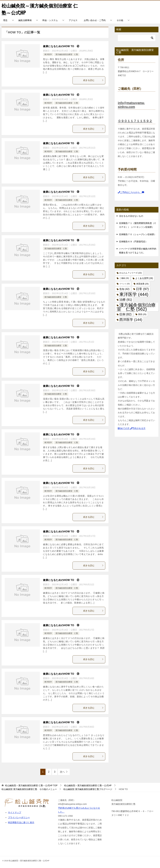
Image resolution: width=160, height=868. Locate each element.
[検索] (137, 38)
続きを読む (93, 80)
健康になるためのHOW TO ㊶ (61, 95)
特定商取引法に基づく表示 (21, 822)
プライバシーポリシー (19, 817)
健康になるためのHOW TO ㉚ (61, 625)
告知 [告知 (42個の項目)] (124, 289)
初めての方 (124, 428)
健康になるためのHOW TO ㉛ (61, 580)
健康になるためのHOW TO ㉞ (61, 434)
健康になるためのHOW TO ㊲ (61, 289)
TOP (31, 785)
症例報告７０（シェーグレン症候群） (138, 234)
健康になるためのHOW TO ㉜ (61, 532)
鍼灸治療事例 (25, 20)
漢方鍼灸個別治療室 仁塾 (67, 54)
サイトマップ (15, 812)
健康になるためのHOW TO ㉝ (61, 483)
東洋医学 (48, 54)
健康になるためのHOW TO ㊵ (61, 143)
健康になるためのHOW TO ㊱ (61, 337)
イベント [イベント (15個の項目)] (125, 284)
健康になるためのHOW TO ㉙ (61, 674)
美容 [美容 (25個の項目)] (142, 314)
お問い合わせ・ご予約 (95, 20)
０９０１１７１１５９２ (135, 121)
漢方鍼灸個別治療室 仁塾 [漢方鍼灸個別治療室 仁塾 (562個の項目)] (136, 307)
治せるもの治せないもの (131, 216)
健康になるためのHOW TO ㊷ (61, 46)
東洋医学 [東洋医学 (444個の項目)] (134, 294)
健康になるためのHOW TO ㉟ (61, 386)
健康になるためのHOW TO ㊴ (61, 192)
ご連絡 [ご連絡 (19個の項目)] (124, 278)
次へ (62, 772)
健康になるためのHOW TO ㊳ (61, 240)
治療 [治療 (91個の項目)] (126, 300)
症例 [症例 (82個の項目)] (125, 314)
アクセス (73, 20)
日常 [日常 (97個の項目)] (142, 289)
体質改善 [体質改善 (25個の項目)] (142, 284)
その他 (120, 20)
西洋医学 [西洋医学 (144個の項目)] (131, 320)
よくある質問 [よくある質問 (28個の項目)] (144, 278)
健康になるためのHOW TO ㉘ (61, 722)
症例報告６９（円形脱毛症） (133, 242)
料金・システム (50, 20)
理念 (5, 20)
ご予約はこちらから (131, 192)
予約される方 (138, 428)
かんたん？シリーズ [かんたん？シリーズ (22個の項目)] (131, 273)
